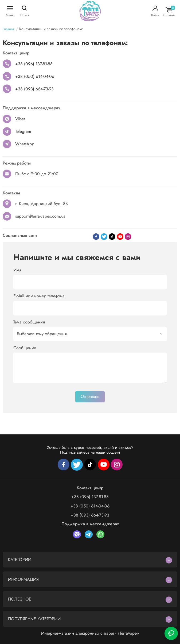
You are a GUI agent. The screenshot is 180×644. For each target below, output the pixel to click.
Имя (17, 270)
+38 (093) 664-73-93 (34, 89)
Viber (20, 119)
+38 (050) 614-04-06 (35, 76)
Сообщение (25, 348)
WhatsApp (25, 144)
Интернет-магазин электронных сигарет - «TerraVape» (90, 633)
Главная (8, 29)
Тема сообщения (29, 322)
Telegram (23, 131)
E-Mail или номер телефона (39, 296)
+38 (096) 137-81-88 (34, 64)
